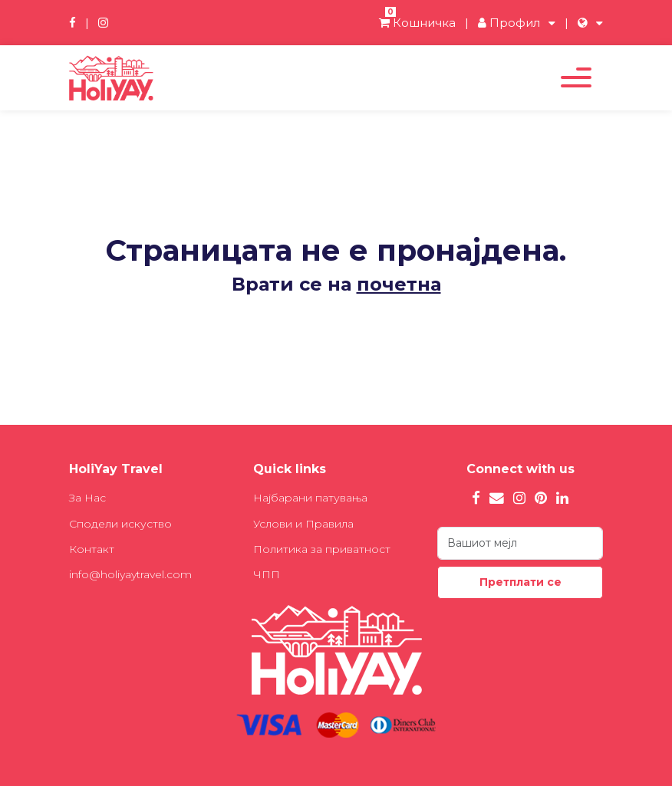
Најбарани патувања (310, 498)
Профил (509, 23)
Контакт (92, 549)
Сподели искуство (120, 524)
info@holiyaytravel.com (130, 574)
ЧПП (267, 574)
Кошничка (417, 23)
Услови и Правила (303, 524)
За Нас (87, 498)
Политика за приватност (322, 549)
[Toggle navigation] (576, 77)
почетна (399, 284)
